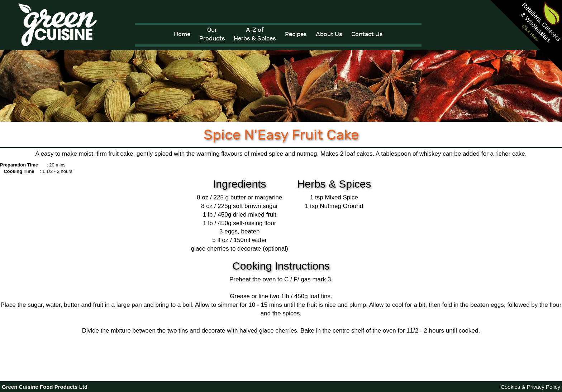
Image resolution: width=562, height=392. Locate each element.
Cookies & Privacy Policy (530, 387)
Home (182, 34)
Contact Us (367, 34)
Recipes (296, 34)
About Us (329, 34)
